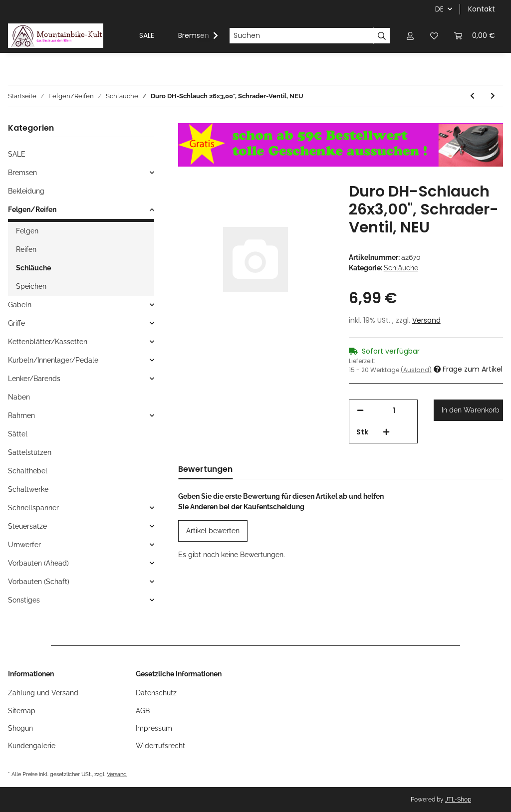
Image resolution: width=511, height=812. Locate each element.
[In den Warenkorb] (468, 410)
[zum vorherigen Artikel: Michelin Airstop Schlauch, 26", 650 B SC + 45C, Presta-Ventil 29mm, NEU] (472, 96)
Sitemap (22, 711)
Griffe (16, 323)
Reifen (26, 249)
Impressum (154, 728)
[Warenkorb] (475, 36)
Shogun (20, 728)
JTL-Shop (458, 800)
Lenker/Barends (34, 379)
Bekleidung (26, 191)
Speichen (31, 286)
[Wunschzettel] (434, 36)
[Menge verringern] (360, 411)
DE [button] (439, 9)
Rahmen (21, 415)
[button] (410, 36)
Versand (426, 320)
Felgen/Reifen (32, 209)
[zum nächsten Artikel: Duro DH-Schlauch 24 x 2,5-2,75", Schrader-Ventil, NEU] (493, 96)
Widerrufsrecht (160, 746)
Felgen (27, 231)
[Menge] (394, 411)
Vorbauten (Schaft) (39, 582)
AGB (143, 711)
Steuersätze (27, 526)
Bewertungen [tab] (205, 469)
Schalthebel (28, 471)
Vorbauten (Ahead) (38, 563)
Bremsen (22, 173)
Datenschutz (156, 693)
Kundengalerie (32, 746)
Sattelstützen (30, 452)
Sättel (18, 434)
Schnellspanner (33, 508)
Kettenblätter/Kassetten (48, 342)
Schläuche (401, 268)
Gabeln (20, 305)
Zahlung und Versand (43, 693)
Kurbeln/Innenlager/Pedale (53, 360)
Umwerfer (24, 545)
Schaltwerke (28, 489)
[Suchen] (301, 36)
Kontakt (482, 9)
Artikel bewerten (213, 531)
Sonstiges (24, 600)
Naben (19, 397)
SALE (17, 154)
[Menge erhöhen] (386, 432)
